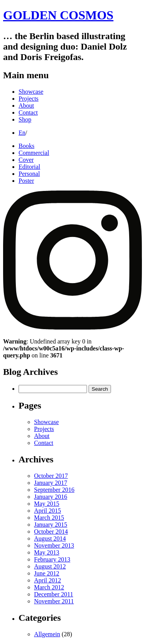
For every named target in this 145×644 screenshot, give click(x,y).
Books (26, 146)
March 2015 (49, 518)
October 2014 (51, 532)
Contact (28, 112)
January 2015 (51, 525)
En (22, 133)
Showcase (31, 92)
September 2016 (54, 490)
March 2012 (49, 587)
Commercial (34, 153)
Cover (26, 160)
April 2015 (48, 511)
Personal (29, 174)
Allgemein (47, 634)
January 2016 (51, 497)
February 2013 (52, 559)
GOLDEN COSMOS (58, 15)
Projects (29, 99)
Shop (25, 119)
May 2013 (47, 552)
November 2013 (54, 545)
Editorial (29, 167)
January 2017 (51, 483)
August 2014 (50, 538)
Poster (26, 181)
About (26, 106)
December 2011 (54, 594)
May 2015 (47, 504)
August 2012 (50, 566)
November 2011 (54, 601)
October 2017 (51, 476)
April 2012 (48, 580)
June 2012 (47, 573)
